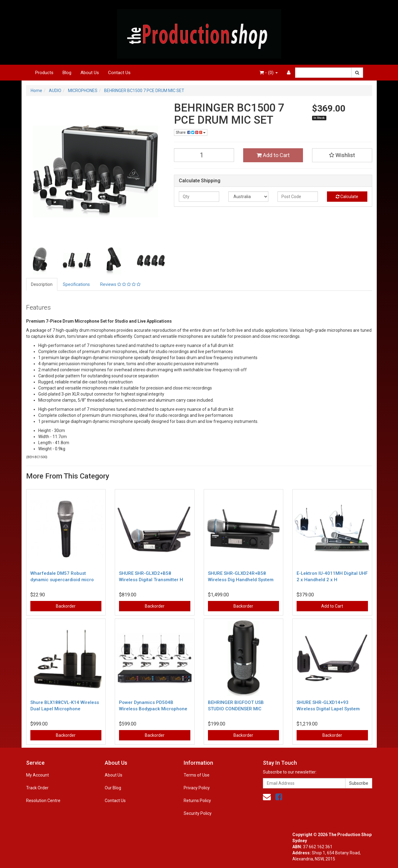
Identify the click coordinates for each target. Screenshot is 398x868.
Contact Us (119, 73)
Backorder (66, 606)
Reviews (120, 284)
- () (269, 73)
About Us (90, 73)
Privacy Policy (197, 788)
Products (44, 73)
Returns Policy (197, 801)
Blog (67, 73)
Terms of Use (197, 775)
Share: (191, 132)
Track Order (37, 788)
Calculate (347, 197)
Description (42, 284)
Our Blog (113, 788)
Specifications (76, 284)
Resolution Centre (43, 801)
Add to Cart (273, 155)
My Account (37, 775)
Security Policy (198, 813)
